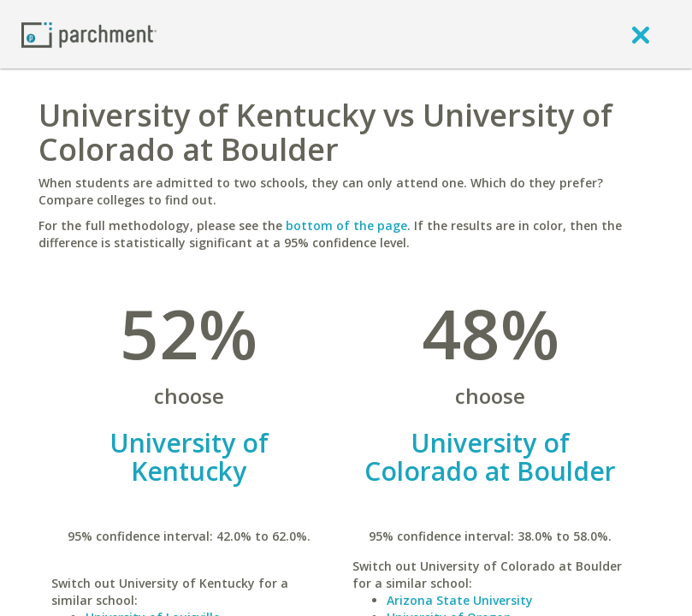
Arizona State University (460, 600)
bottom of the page (346, 225)
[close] (641, 34)
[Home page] (89, 34)
